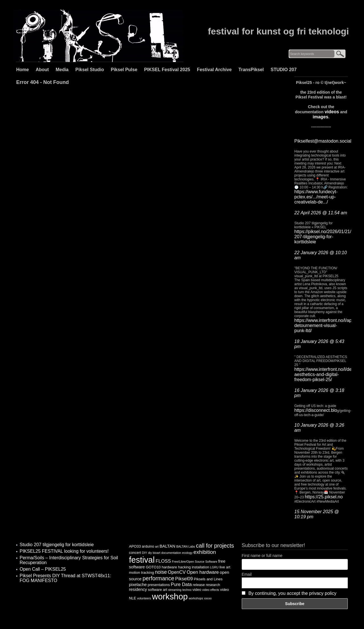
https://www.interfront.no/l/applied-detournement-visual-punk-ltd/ (329, 325)
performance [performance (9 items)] (158, 578)
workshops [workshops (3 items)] (196, 598)
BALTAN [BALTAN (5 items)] (167, 546)
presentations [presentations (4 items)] (159, 585)
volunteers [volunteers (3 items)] (144, 598)
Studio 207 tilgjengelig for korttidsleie (57, 545)
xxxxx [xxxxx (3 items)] (208, 598)
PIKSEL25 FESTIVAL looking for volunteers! (64, 551)
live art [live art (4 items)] (225, 567)
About (42, 70)
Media (62, 70)
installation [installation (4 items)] (200, 567)
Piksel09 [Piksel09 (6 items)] (184, 579)
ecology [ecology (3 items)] (187, 553)
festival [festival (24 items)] (142, 560)
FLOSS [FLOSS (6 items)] (163, 561)
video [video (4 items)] (197, 590)
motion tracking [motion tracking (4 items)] (141, 573)
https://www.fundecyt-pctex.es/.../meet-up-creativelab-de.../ (316, 197)
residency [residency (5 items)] (138, 589)
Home (22, 70)
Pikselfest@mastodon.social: (323, 141)
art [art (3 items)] (157, 546)
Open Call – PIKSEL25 (43, 569)
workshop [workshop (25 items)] (170, 596)
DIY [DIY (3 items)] (144, 553)
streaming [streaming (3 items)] (175, 590)
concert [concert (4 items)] (135, 553)
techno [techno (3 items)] (187, 590)
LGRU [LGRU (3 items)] (214, 567)
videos (332, 112)
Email (247, 574)
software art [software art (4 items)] (158, 590)
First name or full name (262, 556)
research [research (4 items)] (213, 585)
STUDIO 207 (284, 70)
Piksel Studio (90, 70)
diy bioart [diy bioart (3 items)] (154, 553)
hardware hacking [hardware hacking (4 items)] (176, 567)
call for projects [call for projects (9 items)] (215, 546)
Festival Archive (214, 70)
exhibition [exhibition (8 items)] (205, 552)
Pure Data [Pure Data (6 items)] (181, 584)
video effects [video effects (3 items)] (211, 590)
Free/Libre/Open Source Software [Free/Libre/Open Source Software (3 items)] (194, 562)
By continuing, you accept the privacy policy (292, 593)
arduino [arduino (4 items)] (148, 546)
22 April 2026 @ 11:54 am (321, 213)
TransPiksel (251, 70)
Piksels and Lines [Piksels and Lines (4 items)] (208, 579)
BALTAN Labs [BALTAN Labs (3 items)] (186, 546)
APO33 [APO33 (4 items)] (135, 546)
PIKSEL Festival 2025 (167, 70)
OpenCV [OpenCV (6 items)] (177, 572)
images (320, 117)
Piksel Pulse (124, 70)
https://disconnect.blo (316, 410)
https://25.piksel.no (324, 497)
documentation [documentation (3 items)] (171, 553)
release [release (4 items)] (199, 585)
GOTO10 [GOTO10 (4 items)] (153, 567)
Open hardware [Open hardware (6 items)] (203, 572)
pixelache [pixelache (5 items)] (138, 585)
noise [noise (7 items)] (161, 572)
